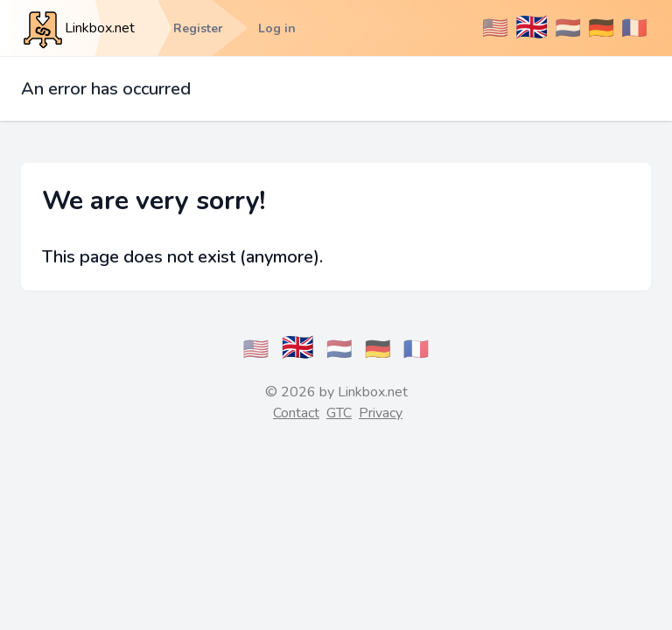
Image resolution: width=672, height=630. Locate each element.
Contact (296, 413)
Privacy (381, 413)
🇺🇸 (495, 28)
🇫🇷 (634, 28)
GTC (339, 413)
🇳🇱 (568, 28)
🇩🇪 (601, 28)
